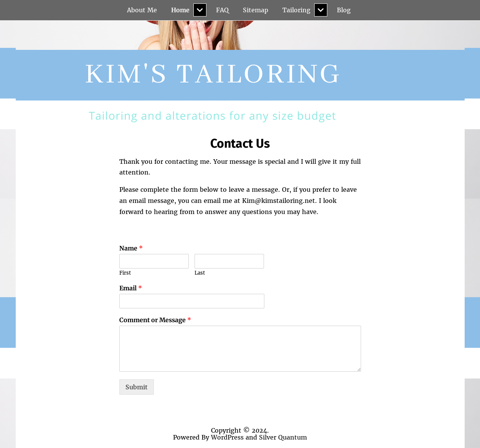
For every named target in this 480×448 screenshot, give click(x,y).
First (125, 273)
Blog (344, 10)
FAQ (222, 10)
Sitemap (256, 10)
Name (131, 248)
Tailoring (296, 10)
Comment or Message (155, 320)
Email (131, 288)
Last (200, 273)
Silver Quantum (283, 437)
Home (180, 10)
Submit (137, 387)
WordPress (227, 437)
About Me (142, 10)
